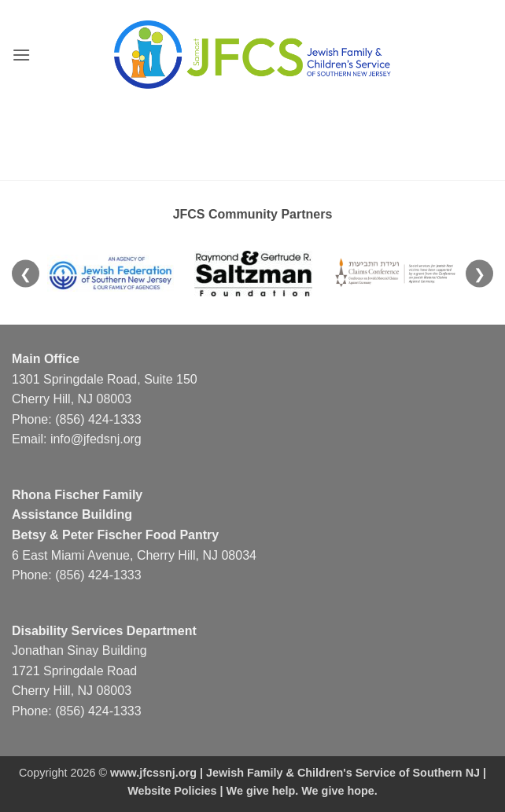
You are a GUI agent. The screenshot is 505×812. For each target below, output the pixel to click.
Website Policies (172, 791)
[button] (21, 55)
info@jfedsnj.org (96, 439)
